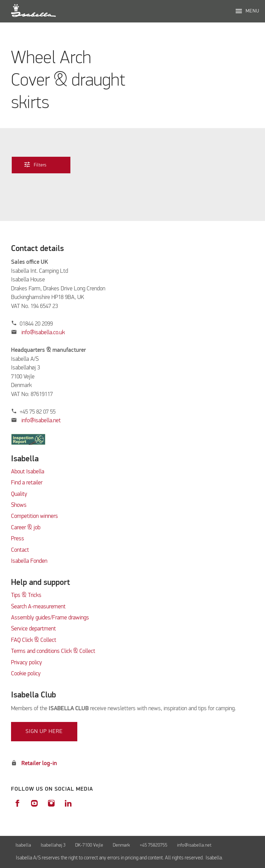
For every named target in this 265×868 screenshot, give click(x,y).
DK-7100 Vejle (89, 845)
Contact (20, 550)
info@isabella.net (41, 421)
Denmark (121, 845)
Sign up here (44, 732)
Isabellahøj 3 (53, 845)
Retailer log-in (39, 764)
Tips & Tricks (26, 595)
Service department (33, 629)
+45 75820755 (154, 845)
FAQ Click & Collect (34, 640)
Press (18, 539)
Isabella (23, 845)
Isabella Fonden (29, 561)
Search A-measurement (39, 607)
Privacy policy (27, 663)
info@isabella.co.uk (43, 333)
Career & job (26, 528)
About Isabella (28, 472)
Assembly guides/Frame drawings (50, 618)
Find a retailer (27, 483)
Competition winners (35, 516)
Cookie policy (26, 674)
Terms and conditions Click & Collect (53, 651)
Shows (19, 505)
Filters (40, 164)
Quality (19, 494)
